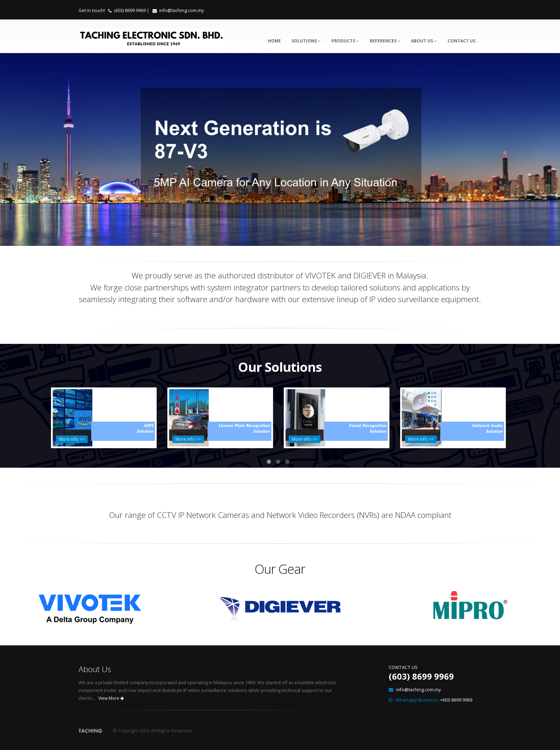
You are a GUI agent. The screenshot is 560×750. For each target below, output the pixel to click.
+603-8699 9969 (456, 700)
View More (111, 698)
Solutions (306, 41)
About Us (424, 41)
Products (345, 41)
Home (274, 41)
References (385, 41)
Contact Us (461, 41)
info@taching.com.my (181, 10)
